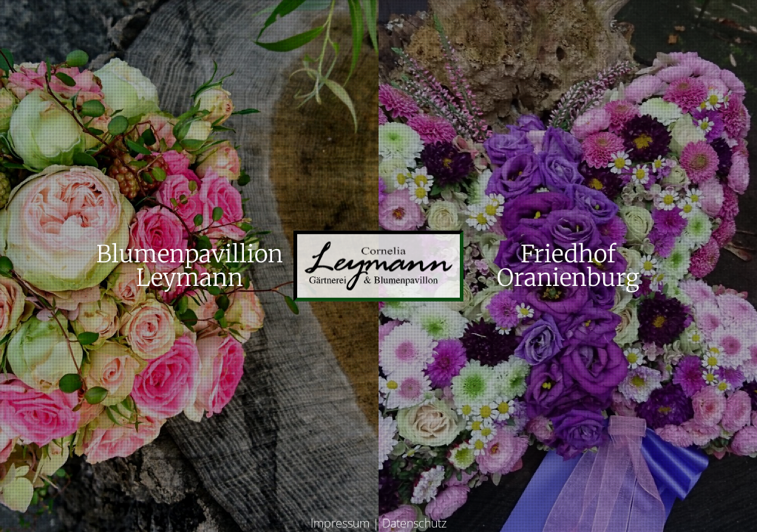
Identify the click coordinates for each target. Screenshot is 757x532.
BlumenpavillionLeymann (190, 266)
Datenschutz (414, 523)
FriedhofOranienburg (568, 266)
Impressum (340, 523)
